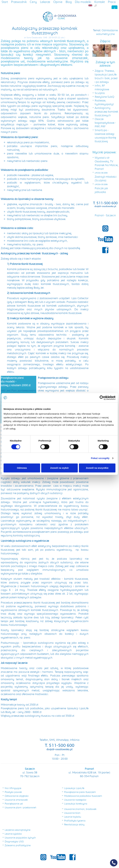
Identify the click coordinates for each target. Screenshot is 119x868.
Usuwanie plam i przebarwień (20, 807)
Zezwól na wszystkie (97, 468)
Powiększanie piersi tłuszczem (80, 792)
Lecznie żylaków (13, 834)
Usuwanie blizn (72, 813)
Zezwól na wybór (59, 468)
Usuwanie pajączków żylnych (20, 838)
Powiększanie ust (14, 804)
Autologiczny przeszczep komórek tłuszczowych (106, 111)
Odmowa (22, 468)
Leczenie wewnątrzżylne (18, 830)
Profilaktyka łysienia (75, 821)
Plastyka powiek (13, 792)
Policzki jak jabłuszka (101, 188)
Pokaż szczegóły (100, 458)
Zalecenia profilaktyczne (18, 845)
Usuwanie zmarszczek (16, 800)
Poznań (100, 215)
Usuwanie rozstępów (75, 800)
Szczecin (111, 215)
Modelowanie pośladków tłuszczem (83, 796)
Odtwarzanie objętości (17, 796)
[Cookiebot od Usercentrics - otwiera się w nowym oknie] (102, 398)
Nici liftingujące (13, 788)
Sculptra (100, 93)
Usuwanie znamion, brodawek (80, 809)
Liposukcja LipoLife (74, 788)
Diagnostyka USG (14, 841)
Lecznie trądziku (73, 817)
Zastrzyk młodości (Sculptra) (106, 177)
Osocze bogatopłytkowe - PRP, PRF (105, 123)
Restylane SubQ (104, 97)
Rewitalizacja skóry (74, 824)
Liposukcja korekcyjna (76, 804)
